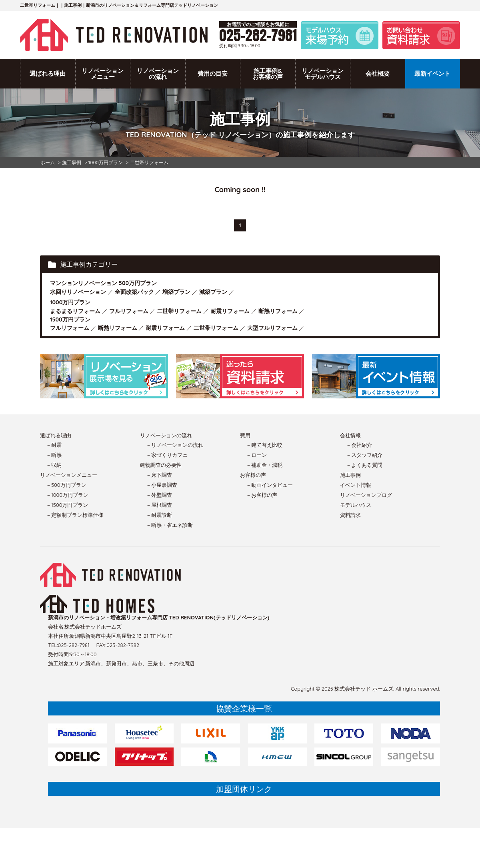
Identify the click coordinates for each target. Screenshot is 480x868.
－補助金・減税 (264, 465)
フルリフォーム (129, 311)
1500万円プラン (70, 319)
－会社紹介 (359, 445)
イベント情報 (356, 485)
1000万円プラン (70, 302)
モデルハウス (356, 505)
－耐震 (54, 445)
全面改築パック (134, 292)
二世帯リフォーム (179, 311)
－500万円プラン (66, 485)
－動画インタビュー (269, 485)
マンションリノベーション (84, 283)
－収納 (54, 465)
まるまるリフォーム (75, 311)
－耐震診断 (159, 515)
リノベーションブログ (366, 495)
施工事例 (350, 475)
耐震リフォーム (230, 311)
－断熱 (54, 455)
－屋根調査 (159, 505)
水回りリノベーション (78, 292)
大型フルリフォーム (272, 328)
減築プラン (213, 292)
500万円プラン (138, 283)
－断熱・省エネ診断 (169, 525)
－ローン (256, 455)
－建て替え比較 (264, 445)
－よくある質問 (364, 465)
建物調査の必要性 (161, 465)
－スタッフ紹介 (364, 455)
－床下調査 (159, 475)
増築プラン (176, 292)
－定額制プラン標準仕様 (75, 515)
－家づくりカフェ (167, 455)
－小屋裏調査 (162, 485)
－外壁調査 (159, 495)
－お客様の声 (262, 495)
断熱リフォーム (278, 311)
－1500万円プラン (67, 505)
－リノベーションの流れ (175, 445)
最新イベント (432, 73)
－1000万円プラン (67, 495)
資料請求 (350, 515)
